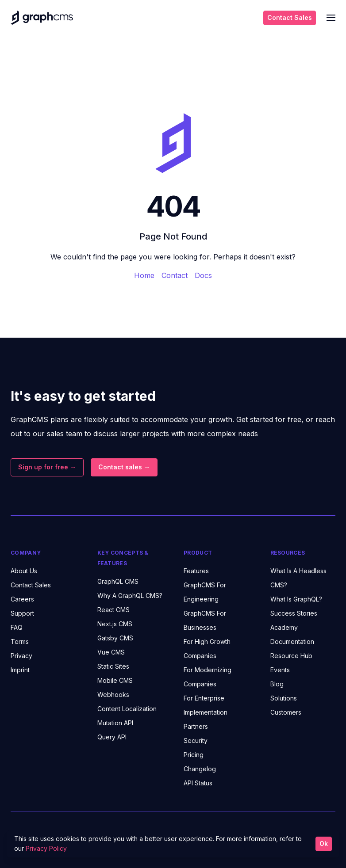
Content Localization (127, 709)
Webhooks (113, 695)
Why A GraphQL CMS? (130, 596)
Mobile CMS (115, 680)
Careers (22, 599)
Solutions (284, 698)
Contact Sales (290, 17)
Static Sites (113, 666)
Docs (203, 275)
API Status (198, 783)
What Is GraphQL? (296, 599)
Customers (286, 712)
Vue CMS (111, 652)
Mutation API (115, 723)
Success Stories (294, 613)
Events (280, 670)
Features (196, 571)
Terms (20, 641)
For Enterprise (204, 698)
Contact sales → (124, 467)
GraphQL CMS (118, 581)
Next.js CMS (115, 624)
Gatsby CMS (115, 638)
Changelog (200, 769)
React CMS (113, 610)
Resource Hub (291, 656)
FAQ (17, 627)
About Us (24, 571)
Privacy (21, 656)
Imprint (20, 670)
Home (144, 275)
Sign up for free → (47, 467)
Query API (112, 737)
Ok (324, 843)
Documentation (292, 641)
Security (196, 740)
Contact (175, 275)
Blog (277, 684)
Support (22, 613)
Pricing (194, 755)
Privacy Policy (46, 848)
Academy (284, 627)
